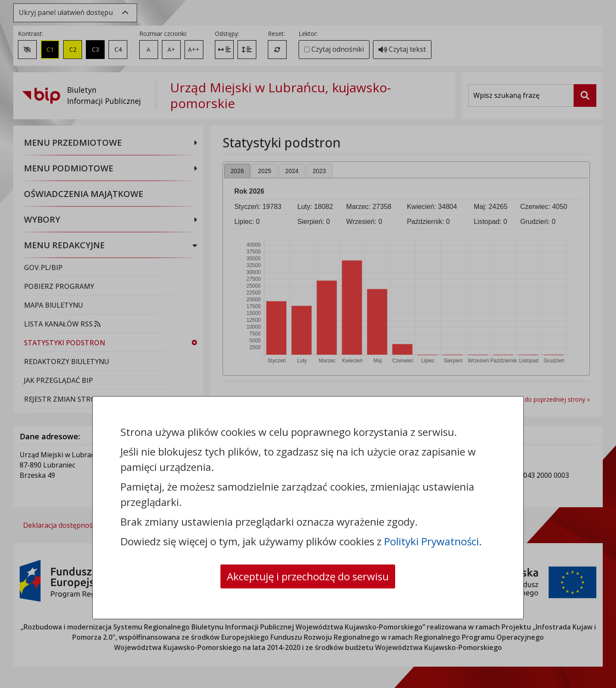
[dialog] (308, 344)
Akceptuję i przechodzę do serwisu (308, 576)
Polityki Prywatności (431, 541)
